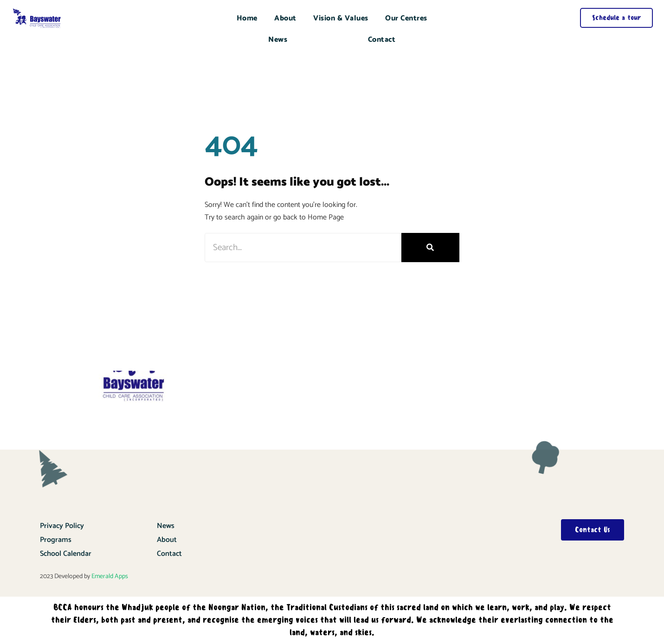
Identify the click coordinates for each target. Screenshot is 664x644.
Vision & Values (341, 18)
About (285, 18)
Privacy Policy (62, 526)
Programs (56, 540)
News (278, 40)
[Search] (430, 248)
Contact (382, 40)
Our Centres (406, 18)
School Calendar (66, 554)
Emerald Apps (110, 576)
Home (247, 18)
